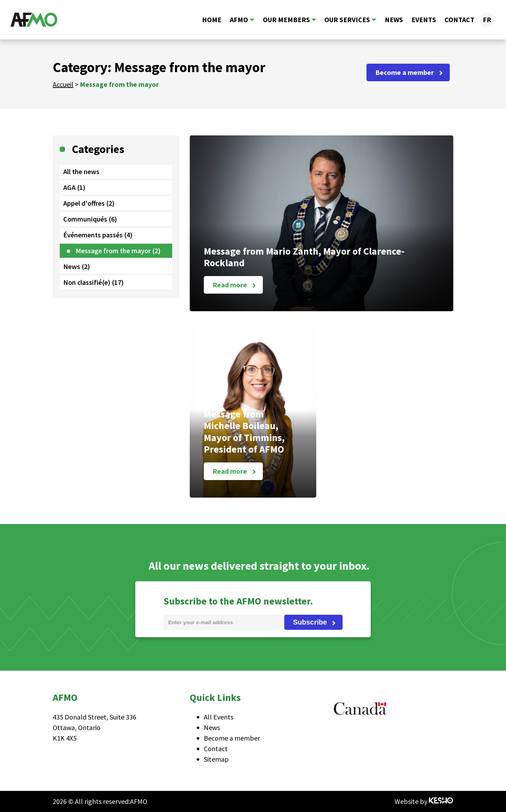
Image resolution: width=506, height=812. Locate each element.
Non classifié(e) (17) (93, 282)
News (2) (77, 266)
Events (424, 20)
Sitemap (216, 759)
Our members (286, 20)
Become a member (405, 72)
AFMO (239, 20)
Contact (459, 20)
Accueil (63, 84)
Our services (347, 20)
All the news (81, 171)
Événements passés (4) (98, 235)
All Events (219, 717)
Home (211, 20)
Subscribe (310, 622)
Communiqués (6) (90, 219)
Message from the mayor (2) (118, 251)
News (394, 20)
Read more (230, 285)
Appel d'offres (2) (89, 203)
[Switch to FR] (487, 20)
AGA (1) (74, 187)
